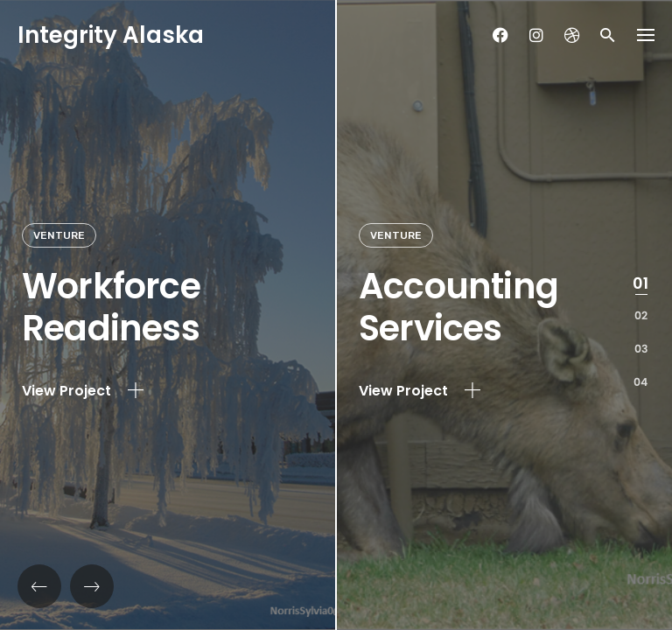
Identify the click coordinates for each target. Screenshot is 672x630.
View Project (83, 392)
